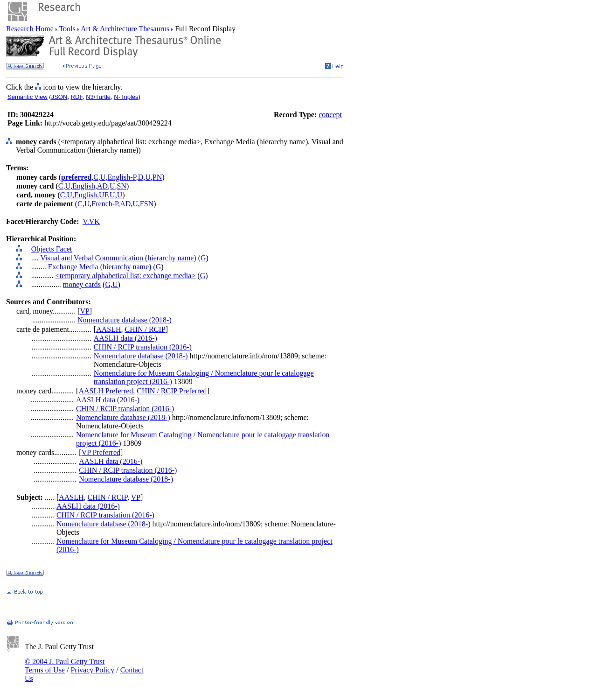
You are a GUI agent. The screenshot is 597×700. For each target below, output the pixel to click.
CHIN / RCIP (145, 329)
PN (157, 177)
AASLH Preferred (106, 391)
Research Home (31, 29)
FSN (147, 204)
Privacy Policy (92, 670)
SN (122, 186)
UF (103, 195)
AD (102, 186)
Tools (67, 29)
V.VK (91, 221)
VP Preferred (101, 452)
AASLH (108, 329)
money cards (82, 284)
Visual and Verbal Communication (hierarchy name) (118, 258)
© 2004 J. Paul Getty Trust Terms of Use (65, 666)
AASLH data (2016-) (125, 338)
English (84, 186)
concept (330, 115)
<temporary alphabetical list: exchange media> (126, 276)
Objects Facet (52, 249)
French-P (105, 204)
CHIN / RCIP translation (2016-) (143, 347)
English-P (121, 177)
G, (109, 284)
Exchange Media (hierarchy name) (100, 267)
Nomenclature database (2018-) (125, 320)
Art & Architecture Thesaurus (125, 29)
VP (84, 311)
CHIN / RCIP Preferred (172, 391)
